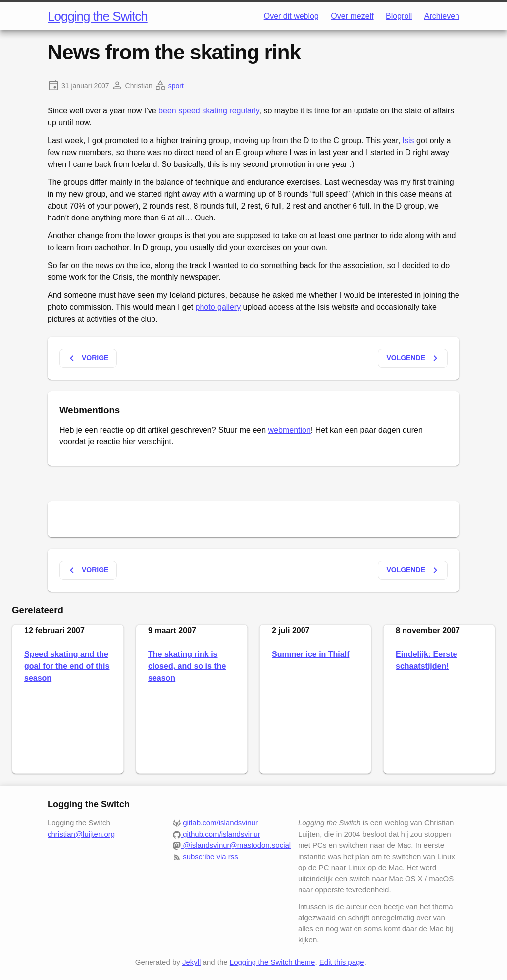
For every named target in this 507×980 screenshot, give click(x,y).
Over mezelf (352, 16)
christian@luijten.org (81, 834)
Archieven (442, 16)
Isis (408, 140)
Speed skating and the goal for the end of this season (67, 666)
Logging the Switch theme (273, 962)
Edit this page (342, 962)
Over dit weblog (291, 16)
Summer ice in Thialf (310, 654)
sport (176, 86)
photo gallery (218, 307)
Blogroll (399, 16)
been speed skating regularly (209, 111)
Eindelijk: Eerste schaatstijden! (427, 660)
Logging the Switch (98, 16)
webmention (290, 430)
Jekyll (192, 962)
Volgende (414, 358)
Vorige (87, 358)
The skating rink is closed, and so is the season (187, 666)
